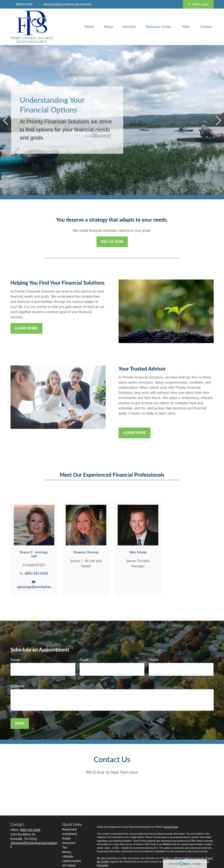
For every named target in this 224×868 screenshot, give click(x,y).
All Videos (69, 865)
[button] (89, 27)
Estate (67, 838)
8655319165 (22, 4)
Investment (70, 834)
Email (84, 660)
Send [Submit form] (20, 723)
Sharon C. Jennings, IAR (34, 554)
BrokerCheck (171, 827)
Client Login (198, 4)
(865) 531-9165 (36, 573)
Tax (65, 847)
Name (15, 660)
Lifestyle (68, 856)
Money (67, 852)
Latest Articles (72, 861)
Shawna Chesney (86, 552)
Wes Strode (138, 552)
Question (17, 686)
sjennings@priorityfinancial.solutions (65, 4)
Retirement (70, 829)
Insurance (69, 843)
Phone (154, 660)
